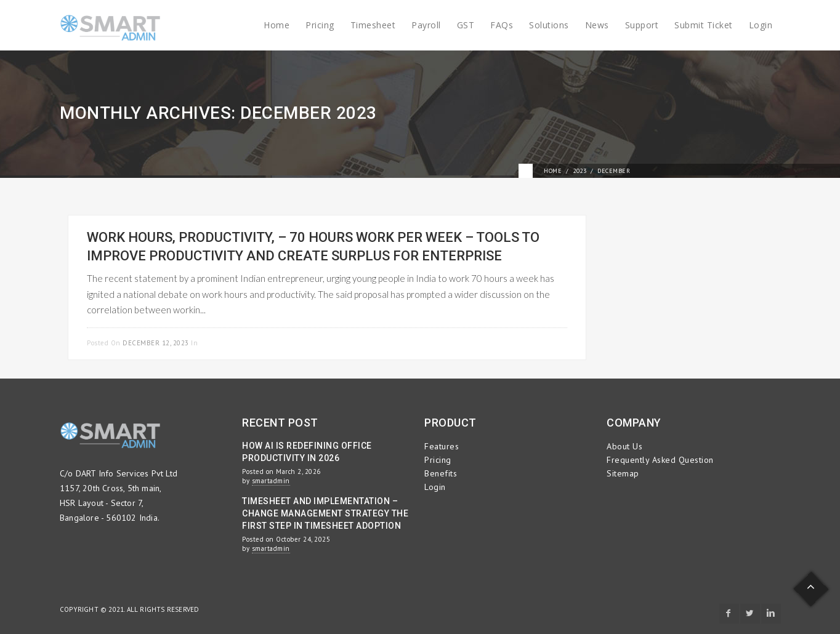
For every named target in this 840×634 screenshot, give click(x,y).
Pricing (320, 25)
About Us (624, 446)
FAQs (502, 25)
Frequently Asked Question (660, 460)
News (597, 25)
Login (761, 25)
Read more (547, 341)
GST (466, 25)
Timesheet (373, 25)
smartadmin (271, 481)
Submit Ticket (704, 25)
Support (642, 25)
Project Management (239, 343)
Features (442, 446)
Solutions (549, 25)
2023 (580, 171)
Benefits (441, 473)
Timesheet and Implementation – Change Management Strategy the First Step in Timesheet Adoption (325, 513)
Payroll (426, 25)
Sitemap (623, 473)
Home (277, 25)
